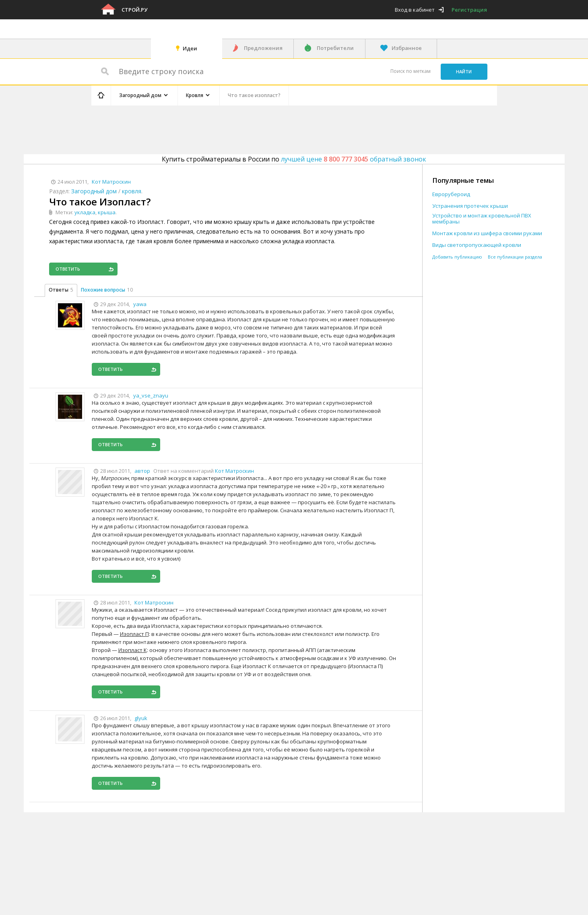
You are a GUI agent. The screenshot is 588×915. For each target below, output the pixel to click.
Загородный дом (94, 191)
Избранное (407, 48)
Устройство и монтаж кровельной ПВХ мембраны (482, 219)
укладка (85, 212)
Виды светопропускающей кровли (477, 245)
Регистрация (469, 10)
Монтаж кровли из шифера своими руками (487, 233)
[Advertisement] (243, 128)
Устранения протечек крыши (470, 206)
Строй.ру (134, 10)
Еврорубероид (451, 194)
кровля (132, 191)
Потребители (335, 48)
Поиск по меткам (411, 71)
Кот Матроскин (234, 471)
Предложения (263, 48)
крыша (107, 212)
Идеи (190, 48)
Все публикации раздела (515, 257)
